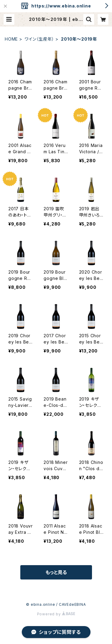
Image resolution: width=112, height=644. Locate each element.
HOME (11, 39)
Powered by (56, 614)
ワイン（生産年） (39, 39)
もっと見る (56, 572)
